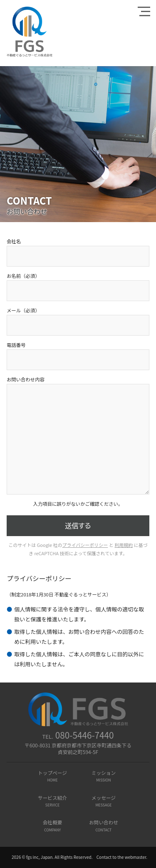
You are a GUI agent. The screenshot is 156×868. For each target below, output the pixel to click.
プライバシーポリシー (85, 545)
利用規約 (124, 545)
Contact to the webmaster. (122, 857)
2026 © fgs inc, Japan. (33, 857)
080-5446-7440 (85, 735)
